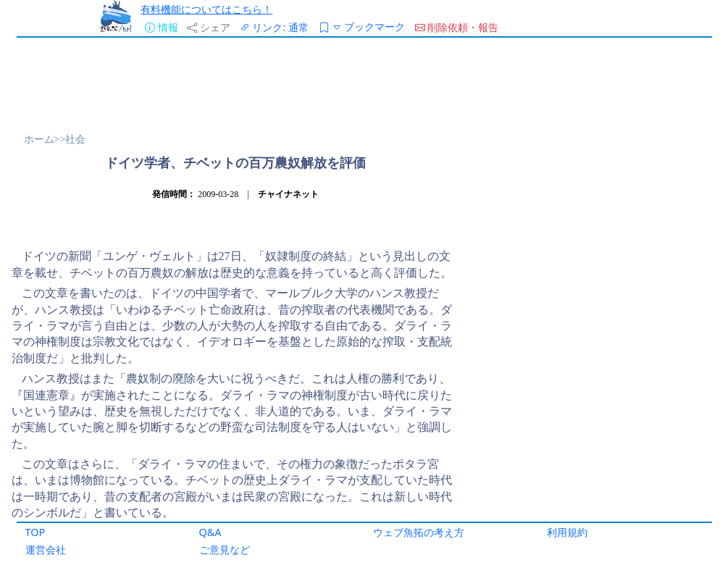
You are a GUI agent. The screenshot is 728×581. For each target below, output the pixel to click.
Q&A (210, 532)
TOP (35, 532)
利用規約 (567, 532)
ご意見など (225, 549)
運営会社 (46, 549)
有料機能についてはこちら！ (206, 9)
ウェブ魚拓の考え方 (419, 532)
